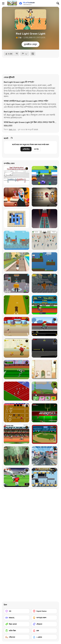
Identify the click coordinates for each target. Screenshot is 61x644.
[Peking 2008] (17, 434)
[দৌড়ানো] (44, 624)
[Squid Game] (44, 611)
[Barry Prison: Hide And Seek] (17, 283)
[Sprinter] (17, 391)
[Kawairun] (17, 456)
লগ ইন (36, 149)
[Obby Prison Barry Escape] (44, 283)
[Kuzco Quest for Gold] (17, 327)
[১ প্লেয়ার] (44, 637)
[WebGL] (17, 618)
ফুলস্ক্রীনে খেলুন (31, 44)
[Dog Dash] (17, 305)
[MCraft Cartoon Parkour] (17, 240)
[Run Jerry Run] (17, 348)
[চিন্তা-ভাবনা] (17, 624)
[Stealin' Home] (44, 434)
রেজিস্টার (26, 149)
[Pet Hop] (44, 176)
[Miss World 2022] (17, 197)
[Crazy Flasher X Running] (44, 348)
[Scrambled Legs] (17, 413)
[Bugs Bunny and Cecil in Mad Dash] (17, 370)
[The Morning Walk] (44, 370)
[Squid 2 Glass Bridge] (44, 219)
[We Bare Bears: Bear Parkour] (17, 262)
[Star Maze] (17, 219)
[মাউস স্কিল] (17, 631)
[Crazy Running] (44, 456)
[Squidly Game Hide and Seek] (44, 197)
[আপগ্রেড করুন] (44, 618)
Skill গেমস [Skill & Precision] (12, 129)
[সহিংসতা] (17, 637)
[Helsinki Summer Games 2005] (44, 305)
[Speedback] (44, 413)
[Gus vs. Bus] (44, 327)
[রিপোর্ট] (25, 54)
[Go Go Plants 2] (44, 391)
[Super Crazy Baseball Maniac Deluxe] (17, 176)
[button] (8, 125)
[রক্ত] (44, 631)
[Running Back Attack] (17, 477)
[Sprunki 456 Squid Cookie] (44, 262)
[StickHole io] (44, 240)
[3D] (17, 611)
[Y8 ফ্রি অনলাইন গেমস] (12, 3)
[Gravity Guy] (44, 477)
